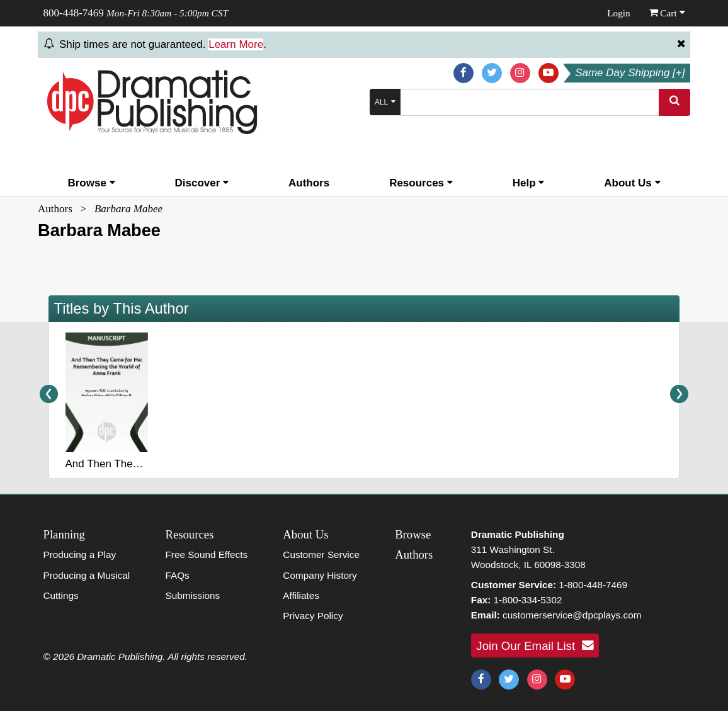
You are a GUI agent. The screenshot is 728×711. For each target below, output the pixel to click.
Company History (320, 575)
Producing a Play (80, 555)
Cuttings (61, 595)
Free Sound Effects (206, 555)
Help (529, 183)
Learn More (236, 44)
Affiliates (301, 595)
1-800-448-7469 (593, 585)
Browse (91, 183)
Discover (202, 183)
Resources (421, 183)
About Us (632, 183)
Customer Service (321, 555)
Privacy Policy (313, 616)
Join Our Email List (535, 646)
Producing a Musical (87, 575)
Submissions (192, 595)
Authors (309, 183)
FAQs (177, 575)
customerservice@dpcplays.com (572, 615)
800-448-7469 (74, 13)
